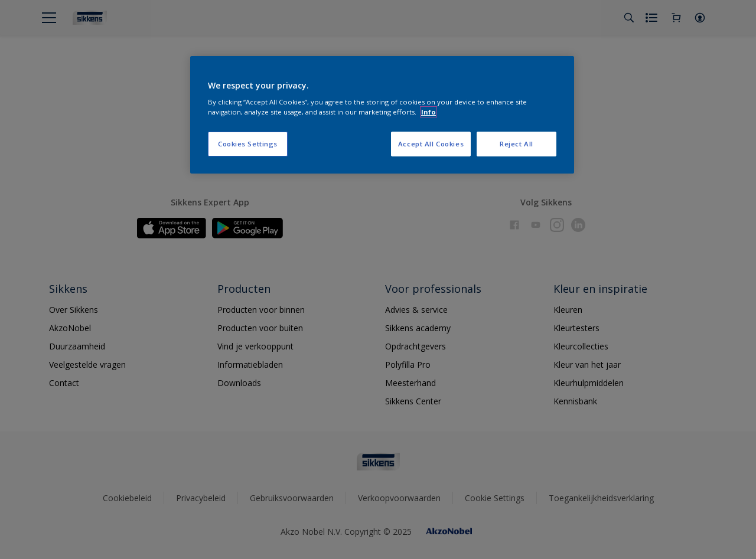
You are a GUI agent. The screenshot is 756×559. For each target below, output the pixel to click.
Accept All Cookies (431, 144)
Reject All (517, 144)
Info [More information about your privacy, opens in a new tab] (428, 112)
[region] (382, 115)
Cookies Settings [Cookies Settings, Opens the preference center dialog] (248, 144)
